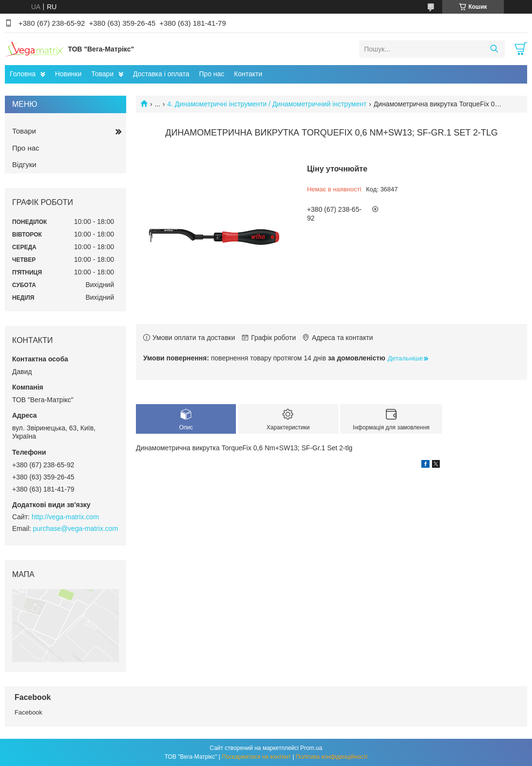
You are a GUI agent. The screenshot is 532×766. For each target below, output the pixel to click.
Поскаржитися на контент (256, 757)
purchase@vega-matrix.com (75, 528)
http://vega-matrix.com (65, 517)
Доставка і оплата (161, 74)
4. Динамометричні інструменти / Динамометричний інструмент (267, 104)
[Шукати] (494, 49)
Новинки (68, 74)
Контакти (248, 74)
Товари (102, 74)
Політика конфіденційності (332, 757)
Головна (23, 74)
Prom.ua (311, 748)
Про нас (212, 74)
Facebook (28, 712)
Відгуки (24, 164)
